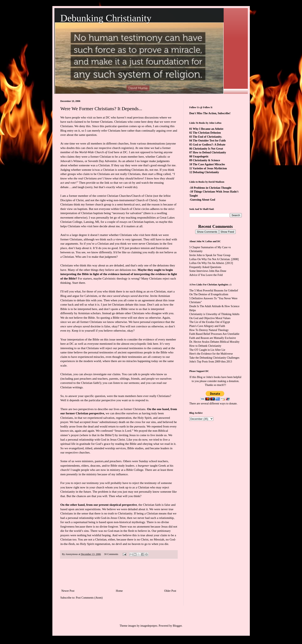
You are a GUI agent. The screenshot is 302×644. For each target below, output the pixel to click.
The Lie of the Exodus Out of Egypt (210, 322)
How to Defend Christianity (209, 152)
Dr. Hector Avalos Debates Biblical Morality (214, 342)
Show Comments (207, 232)
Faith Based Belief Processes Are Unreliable (214, 334)
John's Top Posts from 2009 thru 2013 (211, 362)
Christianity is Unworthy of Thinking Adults (214, 314)
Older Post (170, 591)
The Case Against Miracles (209, 164)
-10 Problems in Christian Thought (210, 188)
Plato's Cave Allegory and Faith (207, 326)
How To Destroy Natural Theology (209, 330)
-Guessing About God (202, 200)
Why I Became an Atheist (208, 129)
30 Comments (111, 554)
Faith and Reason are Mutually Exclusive (213, 338)
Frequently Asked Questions (205, 267)
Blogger (177, 626)
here (156, 344)
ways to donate (228, 404)
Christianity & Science (206, 160)
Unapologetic (201, 157)
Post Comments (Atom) (89, 598)
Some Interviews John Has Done (208, 271)
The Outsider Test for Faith (209, 141)
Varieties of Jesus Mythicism (210, 168)
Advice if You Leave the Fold (206, 275)
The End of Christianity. (207, 137)
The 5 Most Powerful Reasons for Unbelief (214, 291)
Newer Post (68, 591)
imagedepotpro (149, 626)
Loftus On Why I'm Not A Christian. (210, 259)
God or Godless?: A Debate (209, 145)
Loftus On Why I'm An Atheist (207, 263)
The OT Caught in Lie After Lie (207, 350)
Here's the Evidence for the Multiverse (211, 354)
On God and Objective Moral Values (210, 318)
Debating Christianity (206, 172)
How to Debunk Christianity (205, 346)
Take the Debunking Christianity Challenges (214, 358)
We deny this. (83, 126)
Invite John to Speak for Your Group (210, 255)
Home (119, 591)
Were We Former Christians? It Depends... (101, 109)
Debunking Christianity (106, 18)
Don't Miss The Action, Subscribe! (210, 113)
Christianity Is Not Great (208, 149)
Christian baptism (143, 222)
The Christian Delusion (207, 133)
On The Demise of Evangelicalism (209, 294)
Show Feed (227, 232)
